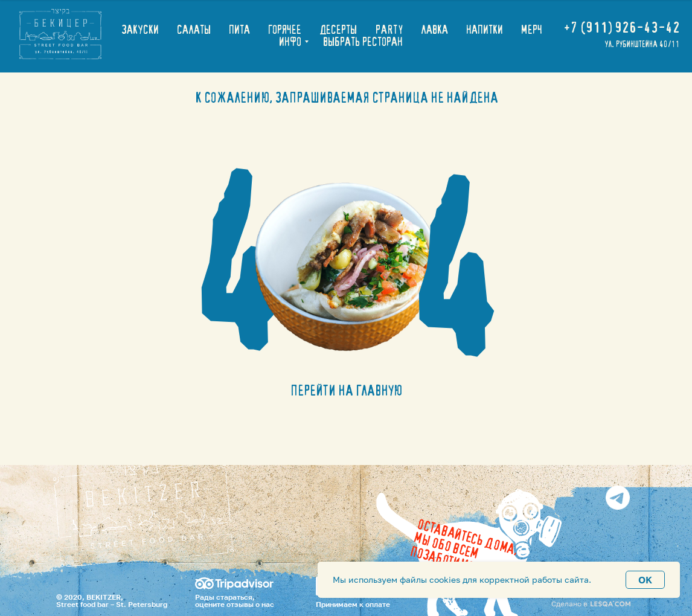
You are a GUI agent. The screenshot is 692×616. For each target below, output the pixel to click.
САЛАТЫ (194, 30)
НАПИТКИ (485, 30)
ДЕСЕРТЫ (338, 30)
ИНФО (290, 42)
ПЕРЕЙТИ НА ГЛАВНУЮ (346, 391)
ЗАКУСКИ (140, 30)
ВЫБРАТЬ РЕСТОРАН (363, 42)
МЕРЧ (532, 30)
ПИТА (239, 30)
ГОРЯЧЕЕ (285, 30)
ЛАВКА (434, 30)
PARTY (389, 30)
